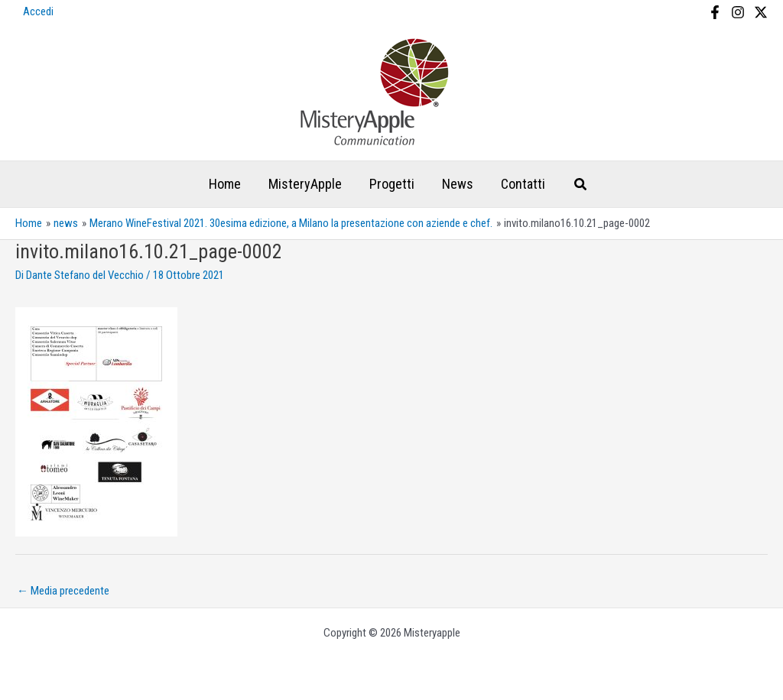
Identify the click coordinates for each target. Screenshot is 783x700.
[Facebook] (715, 12)
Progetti (392, 184)
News (458, 184)
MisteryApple (305, 184)
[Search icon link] (581, 186)
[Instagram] (738, 12)
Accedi (38, 11)
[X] (761, 12)
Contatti (523, 184)
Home (225, 184)
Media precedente (63, 591)
